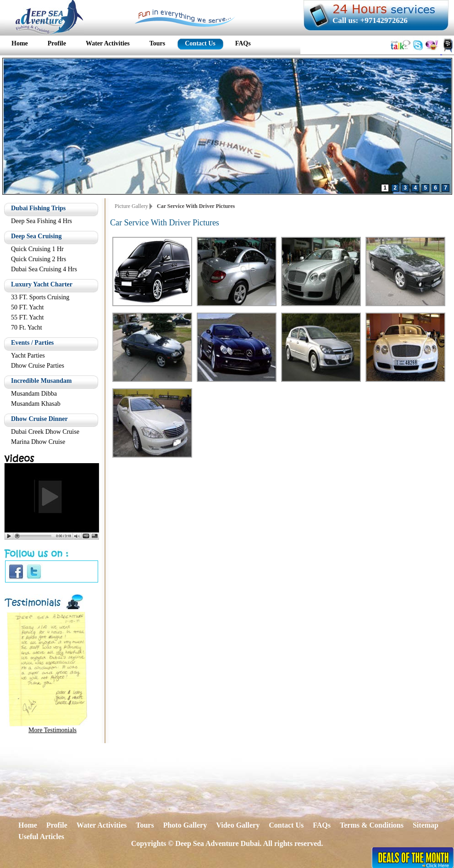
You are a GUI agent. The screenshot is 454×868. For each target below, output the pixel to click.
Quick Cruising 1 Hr (37, 249)
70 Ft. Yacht (27, 328)
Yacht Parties (28, 356)
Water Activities (102, 825)
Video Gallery (238, 825)
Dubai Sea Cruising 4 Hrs (44, 269)
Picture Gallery (131, 206)
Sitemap (426, 825)
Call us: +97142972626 (370, 20)
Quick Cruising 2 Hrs (39, 259)
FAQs (322, 825)
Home (28, 825)
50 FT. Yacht (27, 307)
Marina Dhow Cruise (38, 442)
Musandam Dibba (34, 394)
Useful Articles (41, 837)
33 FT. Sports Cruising (40, 297)
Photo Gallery (185, 825)
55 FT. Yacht (27, 317)
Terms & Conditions (372, 825)
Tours (145, 825)
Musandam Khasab (36, 404)
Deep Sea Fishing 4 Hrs (42, 221)
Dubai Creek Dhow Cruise (45, 432)
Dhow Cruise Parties (38, 366)
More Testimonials (53, 730)
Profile (57, 825)
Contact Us (286, 825)
